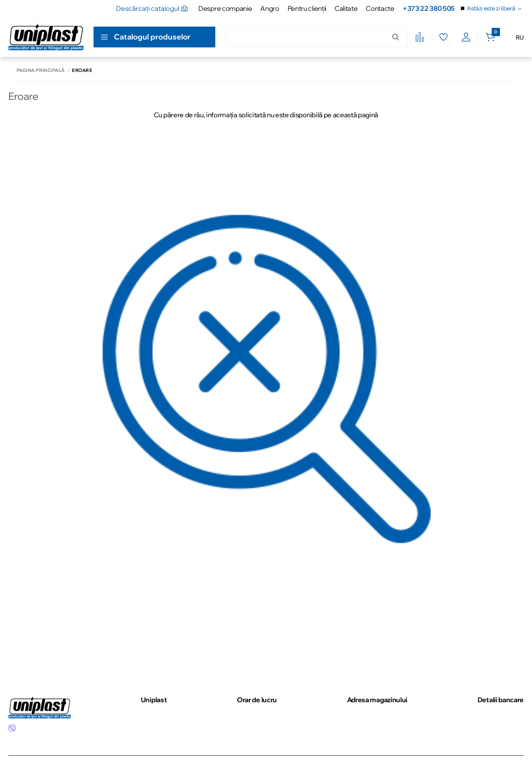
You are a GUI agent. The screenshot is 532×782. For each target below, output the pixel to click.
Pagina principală (41, 70)
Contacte (380, 8)
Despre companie (225, 8)
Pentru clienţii (307, 8)
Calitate (346, 8)
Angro (270, 8)
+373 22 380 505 (429, 8)
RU (520, 37)
